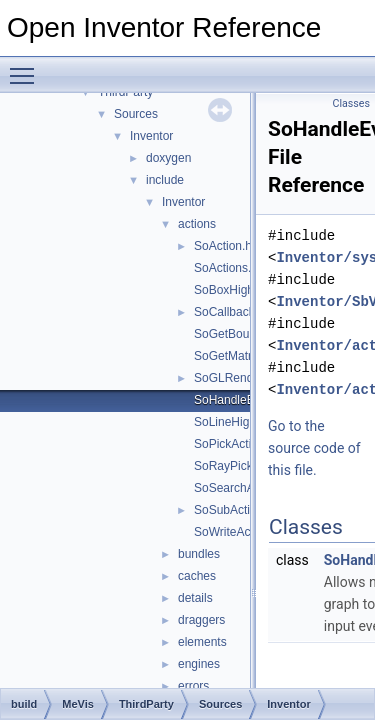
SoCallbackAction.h (246, 312)
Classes (351, 103)
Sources (136, 114)
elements (202, 642)
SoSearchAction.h (242, 488)
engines (199, 664)
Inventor (151, 136)
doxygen (168, 158)
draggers (201, 620)
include (165, 180)
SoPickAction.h (234, 444)
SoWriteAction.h (237, 532)
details (195, 598)
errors (193, 686)
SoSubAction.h (233, 510)
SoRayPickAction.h (245, 466)
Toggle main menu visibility (27, 67)
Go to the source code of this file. (314, 448)
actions (197, 224)
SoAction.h (223, 246)
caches (197, 576)
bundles (199, 554)
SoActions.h (226, 268)
